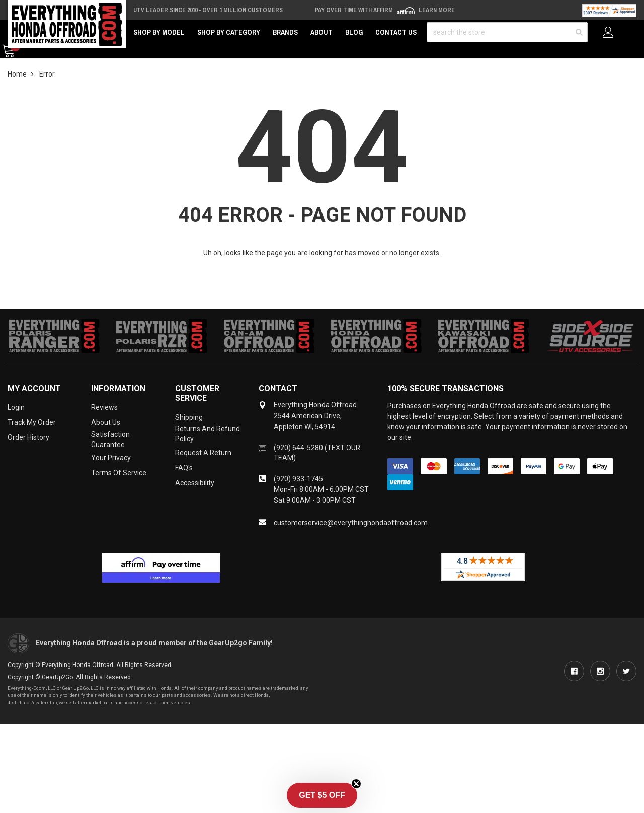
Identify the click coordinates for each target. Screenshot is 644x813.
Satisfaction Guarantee (110, 439)
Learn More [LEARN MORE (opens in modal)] (437, 10)
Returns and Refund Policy (208, 434)
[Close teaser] (356, 784)
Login (16, 407)
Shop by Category (229, 32)
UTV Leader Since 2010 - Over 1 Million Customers (208, 10)
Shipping (189, 417)
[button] (322, 795)
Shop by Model (159, 32)
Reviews (104, 407)
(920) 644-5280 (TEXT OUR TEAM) (317, 453)
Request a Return (203, 453)
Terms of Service (119, 473)
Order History (28, 437)
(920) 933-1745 (298, 479)
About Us (106, 422)
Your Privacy (111, 458)
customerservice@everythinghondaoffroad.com (351, 523)
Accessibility (195, 483)
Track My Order (32, 422)
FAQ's (184, 468)
